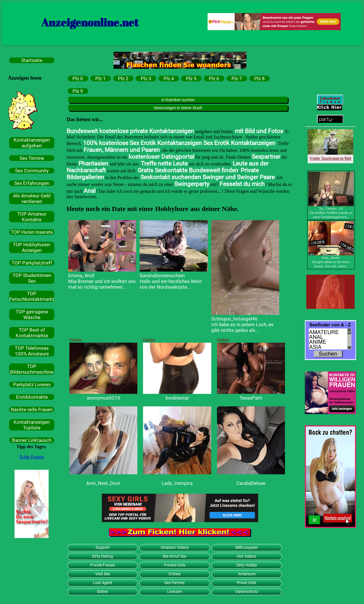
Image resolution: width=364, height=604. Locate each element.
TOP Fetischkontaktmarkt (32, 296)
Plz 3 (146, 78)
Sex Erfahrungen (32, 183)
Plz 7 (237, 78)
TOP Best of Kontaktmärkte (32, 333)
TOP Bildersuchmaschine (32, 369)
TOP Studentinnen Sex (32, 278)
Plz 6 (214, 78)
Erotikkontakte (32, 397)
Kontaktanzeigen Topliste (32, 425)
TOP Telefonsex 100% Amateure (32, 351)
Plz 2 (123, 78)
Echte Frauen (32, 457)
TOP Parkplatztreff (32, 263)
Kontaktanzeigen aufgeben (32, 143)
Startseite (32, 60)
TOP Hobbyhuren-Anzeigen (32, 247)
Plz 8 (259, 78)
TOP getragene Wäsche (32, 315)
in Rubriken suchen (178, 100)
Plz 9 (78, 91)
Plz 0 (78, 78)
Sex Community (32, 171)
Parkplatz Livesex (32, 384)
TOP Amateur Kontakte (32, 217)
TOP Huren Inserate (32, 232)
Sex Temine (32, 158)
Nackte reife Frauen (32, 409)
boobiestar (177, 398)
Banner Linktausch (32, 440)
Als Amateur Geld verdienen (32, 198)
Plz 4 (169, 78)
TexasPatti (251, 398)
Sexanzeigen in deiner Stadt (178, 108)
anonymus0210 (104, 398)
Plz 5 (191, 78)
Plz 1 (101, 78)
